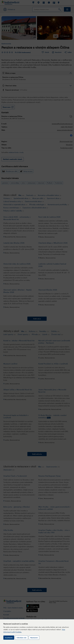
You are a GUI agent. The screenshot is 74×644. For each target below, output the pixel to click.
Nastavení (34, 638)
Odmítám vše (21, 638)
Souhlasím (9, 638)
